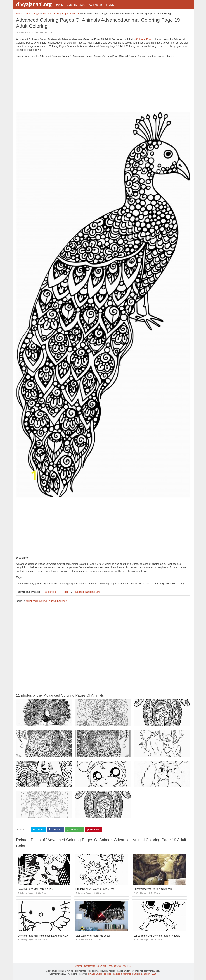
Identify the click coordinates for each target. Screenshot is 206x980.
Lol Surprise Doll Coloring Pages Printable (157, 936)
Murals (110, 4)
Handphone (50, 592)
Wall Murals (95, 4)
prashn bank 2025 (148, 974)
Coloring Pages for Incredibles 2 (35, 889)
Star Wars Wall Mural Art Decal (93, 936)
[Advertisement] (103, 86)
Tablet (66, 592)
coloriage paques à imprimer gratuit (121, 974)
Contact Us (90, 966)
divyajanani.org (34, 4)
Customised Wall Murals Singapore (153, 889)
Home (60, 4)
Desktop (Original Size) (88, 592)
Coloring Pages (76, 4)
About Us (127, 966)
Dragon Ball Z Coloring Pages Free (95, 889)
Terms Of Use (114, 966)
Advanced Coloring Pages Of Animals (46, 601)
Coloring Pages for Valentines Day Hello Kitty (43, 936)
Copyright (101, 966)
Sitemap (79, 966)
